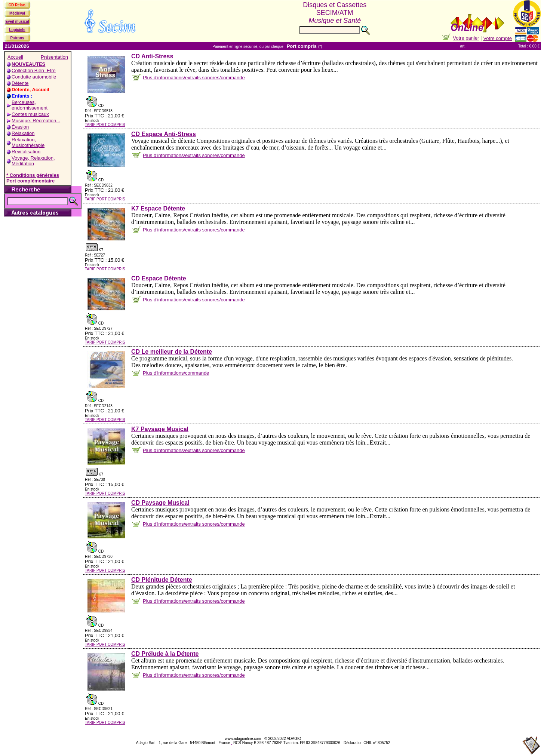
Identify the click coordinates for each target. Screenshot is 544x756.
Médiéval (17, 13)
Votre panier (466, 38)
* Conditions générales (33, 175)
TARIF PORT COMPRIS (105, 125)
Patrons (17, 38)
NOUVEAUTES (28, 64)
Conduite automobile (34, 77)
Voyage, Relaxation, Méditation (33, 161)
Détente (20, 83)
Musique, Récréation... (36, 121)
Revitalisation (26, 152)
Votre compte (497, 38)
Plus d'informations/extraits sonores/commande (194, 78)
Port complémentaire (30, 181)
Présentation (54, 57)
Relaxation (23, 133)
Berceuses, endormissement (30, 105)
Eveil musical (17, 21)
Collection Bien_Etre (34, 70)
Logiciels (17, 30)
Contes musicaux (30, 114)
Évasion (20, 127)
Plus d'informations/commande (176, 373)
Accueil (15, 57)
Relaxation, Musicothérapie (28, 142)
